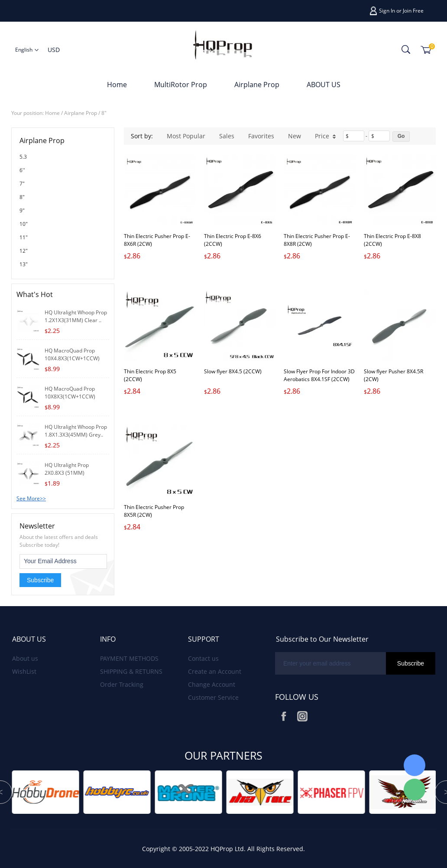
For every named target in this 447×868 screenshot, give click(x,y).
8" (104, 113)
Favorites (261, 136)
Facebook (284, 716)
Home (117, 85)
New (295, 136)
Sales (227, 136)
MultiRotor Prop (181, 85)
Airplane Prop (257, 85)
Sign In (387, 11)
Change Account (212, 684)
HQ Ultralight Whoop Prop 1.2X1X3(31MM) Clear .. (76, 316)
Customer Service (213, 697)
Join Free (413, 11)
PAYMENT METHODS (129, 658)
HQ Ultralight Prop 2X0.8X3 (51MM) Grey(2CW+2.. (67, 473)
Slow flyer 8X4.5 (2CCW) (233, 371)
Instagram (302, 716)
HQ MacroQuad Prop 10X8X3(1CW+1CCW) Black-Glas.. (70, 396)
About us (25, 658)
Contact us (203, 658)
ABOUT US (324, 85)
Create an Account (215, 671)
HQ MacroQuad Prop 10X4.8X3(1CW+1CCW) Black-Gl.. (72, 358)
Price (326, 136)
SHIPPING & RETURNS (131, 671)
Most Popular (186, 136)
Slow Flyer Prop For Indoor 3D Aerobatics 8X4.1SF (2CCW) (319, 375)
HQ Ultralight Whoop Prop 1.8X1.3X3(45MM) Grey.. (76, 431)
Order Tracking (122, 684)
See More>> (31, 498)
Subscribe (40, 580)
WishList (24, 671)
